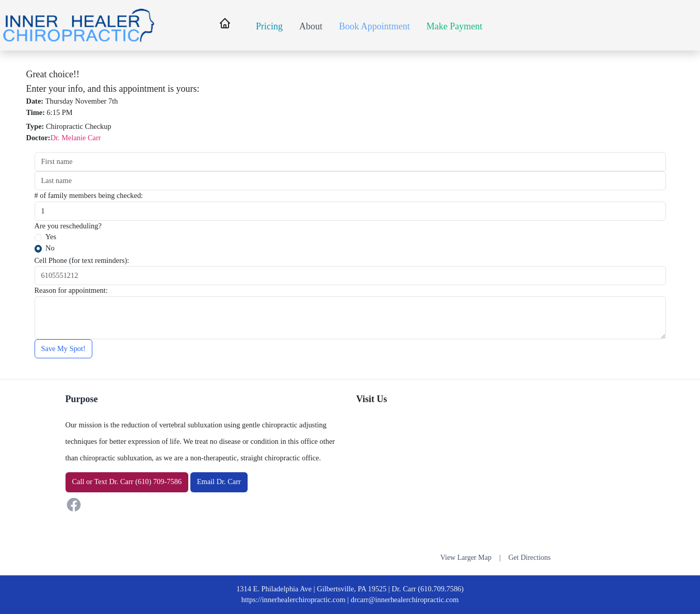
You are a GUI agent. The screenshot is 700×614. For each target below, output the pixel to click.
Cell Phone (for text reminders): (82, 260)
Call (78, 482)
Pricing (269, 26)
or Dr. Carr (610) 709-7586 (127, 482)
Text (100, 482)
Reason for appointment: (71, 290)
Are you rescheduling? (68, 226)
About (311, 26)
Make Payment (454, 26)
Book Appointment (375, 26)
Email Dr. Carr (219, 482)
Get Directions (529, 558)
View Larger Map (466, 558)
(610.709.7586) (441, 589)
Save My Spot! (63, 349)
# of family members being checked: (89, 195)
